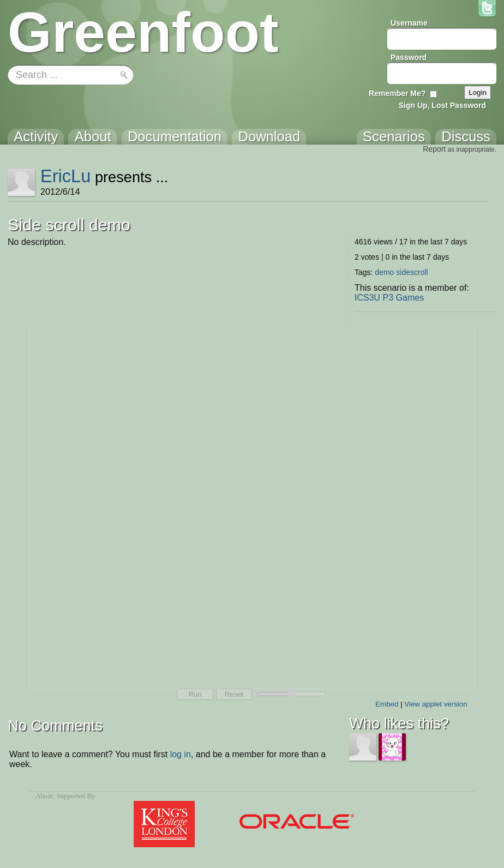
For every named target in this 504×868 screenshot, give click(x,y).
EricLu (65, 176)
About (44, 796)
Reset (234, 694)
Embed (387, 704)
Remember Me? (397, 93)
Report (434, 149)
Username (409, 23)
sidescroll (412, 272)
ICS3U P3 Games (389, 298)
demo (384, 272)
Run (195, 694)
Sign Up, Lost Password (442, 105)
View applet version (436, 704)
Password (409, 57)
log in (181, 754)
